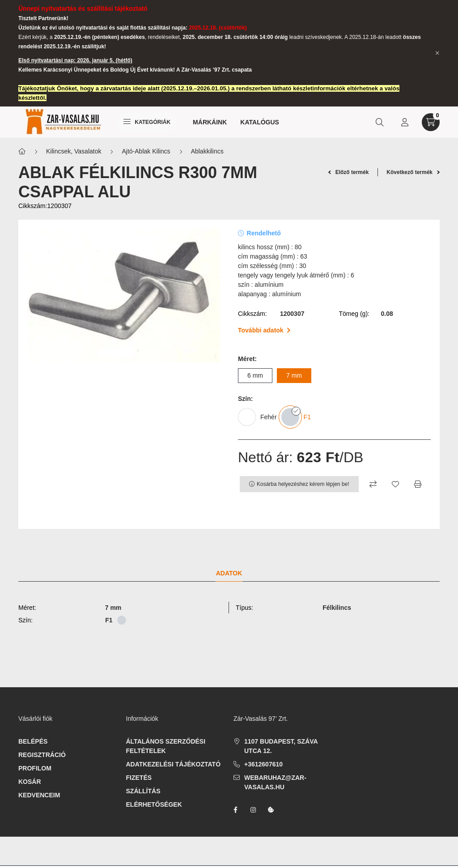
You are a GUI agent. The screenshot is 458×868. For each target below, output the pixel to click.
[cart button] (431, 122)
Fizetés (139, 778)
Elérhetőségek (154, 804)
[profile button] (405, 122)
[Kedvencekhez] (395, 484)
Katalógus (260, 122)
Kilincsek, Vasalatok (74, 151)
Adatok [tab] (229, 573)
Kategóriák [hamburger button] (147, 122)
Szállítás (143, 791)
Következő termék (413, 172)
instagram (253, 810)
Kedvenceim (39, 795)
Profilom (35, 768)
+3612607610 (263, 764)
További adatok (264, 330)
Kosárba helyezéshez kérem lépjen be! (303, 484)
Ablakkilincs (207, 151)
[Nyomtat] (418, 484)
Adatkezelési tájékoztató (174, 764)
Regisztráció (42, 755)
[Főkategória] (22, 151)
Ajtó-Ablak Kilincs (146, 151)
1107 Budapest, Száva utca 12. (281, 746)
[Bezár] (437, 53)
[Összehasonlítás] (373, 484)
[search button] (380, 122)
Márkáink (210, 122)
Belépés (33, 741)
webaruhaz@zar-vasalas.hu (275, 782)
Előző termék (349, 172)
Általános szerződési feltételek (166, 746)
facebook (235, 810)
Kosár (30, 782)
